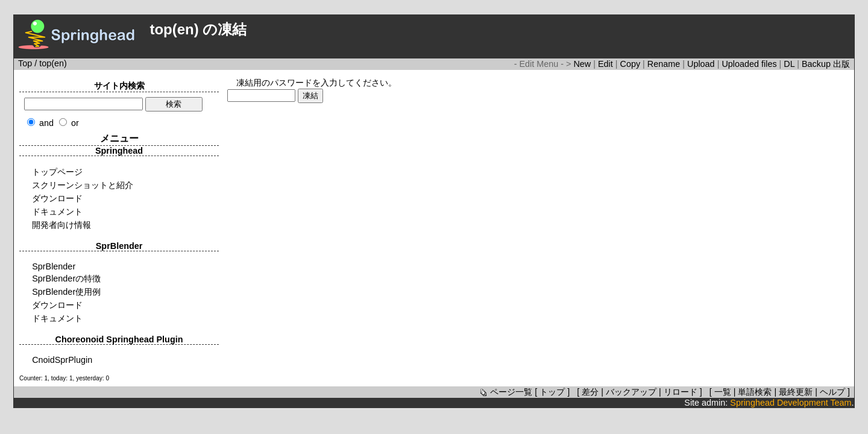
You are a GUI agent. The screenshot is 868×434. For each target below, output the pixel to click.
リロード (681, 392)
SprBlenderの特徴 (66, 278)
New (583, 64)
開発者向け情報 (61, 225)
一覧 (723, 392)
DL (790, 64)
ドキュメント (57, 212)
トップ (552, 392)
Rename (665, 64)
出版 (841, 64)
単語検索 (755, 392)
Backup (817, 64)
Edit (607, 64)
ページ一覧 (505, 392)
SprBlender (54, 266)
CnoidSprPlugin (62, 360)
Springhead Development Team (791, 403)
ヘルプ (832, 392)
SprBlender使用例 (66, 292)
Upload (702, 64)
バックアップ (631, 392)
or (75, 123)
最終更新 (796, 392)
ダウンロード (57, 198)
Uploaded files (750, 64)
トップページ (57, 172)
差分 (590, 392)
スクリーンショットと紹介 (83, 185)
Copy (632, 64)
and (46, 123)
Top (25, 63)
